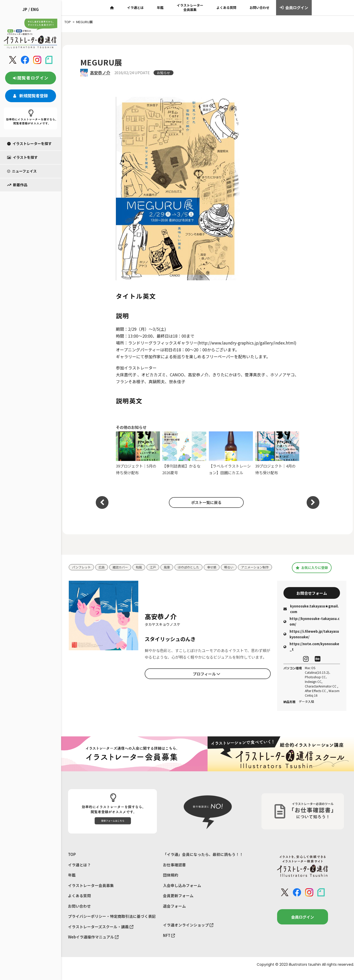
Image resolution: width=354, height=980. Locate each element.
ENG (35, 9)
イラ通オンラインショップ (188, 932)
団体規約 (171, 881)
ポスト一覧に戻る (205, 502)
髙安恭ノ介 (100, 73)
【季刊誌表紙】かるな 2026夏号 (184, 453)
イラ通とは (135, 8)
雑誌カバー (123, 566)
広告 (103, 566)
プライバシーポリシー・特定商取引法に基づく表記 (112, 924)
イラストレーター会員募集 (190, 7)
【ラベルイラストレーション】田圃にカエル (231, 453)
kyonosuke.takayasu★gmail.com (311, 614)
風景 (171, 566)
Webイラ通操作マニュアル (94, 945)
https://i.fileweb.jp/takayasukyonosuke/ (311, 639)
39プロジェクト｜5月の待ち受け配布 (138, 453)
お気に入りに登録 (312, 570)
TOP (72, 860)
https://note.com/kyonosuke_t (311, 652)
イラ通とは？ (79, 871)
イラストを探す (22, 157)
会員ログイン (294, 8)
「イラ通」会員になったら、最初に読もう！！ (203, 860)
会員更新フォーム (178, 902)
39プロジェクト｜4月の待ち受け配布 (277, 453)
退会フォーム (174, 913)
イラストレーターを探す (29, 143)
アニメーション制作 (87, 573)
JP (25, 9)
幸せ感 (219, 566)
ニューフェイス (22, 171)
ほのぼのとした (194, 566)
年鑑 (160, 8)
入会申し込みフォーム (182, 892)
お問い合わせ (260, 8)
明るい (236, 566)
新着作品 (17, 185)
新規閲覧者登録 (31, 96)
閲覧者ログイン (31, 78)
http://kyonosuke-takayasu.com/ (311, 627)
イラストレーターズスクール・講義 (101, 934)
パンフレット (82, 566)
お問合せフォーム (312, 598)
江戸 (157, 566)
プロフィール (207, 679)
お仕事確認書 (174, 871)
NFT (169, 943)
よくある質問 (226, 8)
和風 (142, 566)
